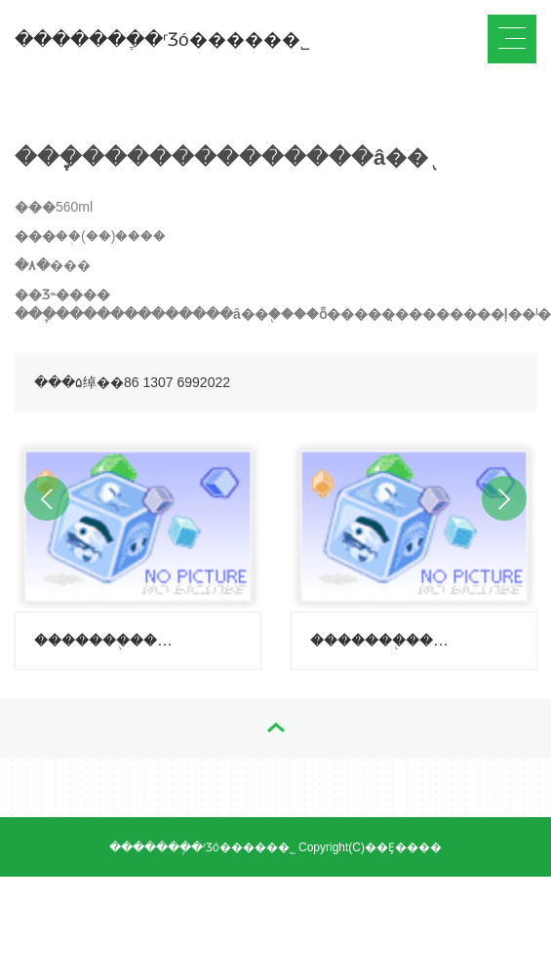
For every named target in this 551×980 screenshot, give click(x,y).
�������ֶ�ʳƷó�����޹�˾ (162, 39)
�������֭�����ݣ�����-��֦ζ (108, 640)
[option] (138, 550)
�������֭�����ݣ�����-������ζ (384, 640)
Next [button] (504, 498)
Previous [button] (47, 498)
